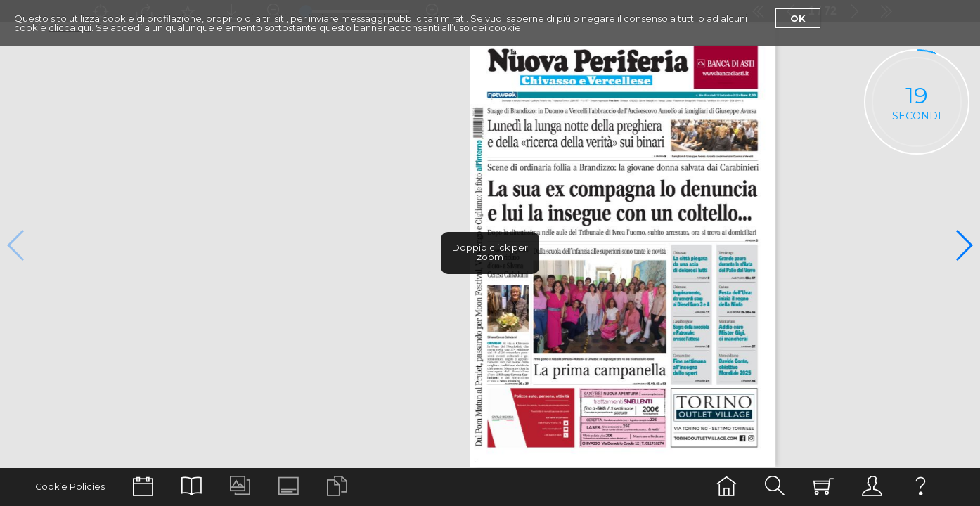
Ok (798, 18)
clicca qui (70, 27)
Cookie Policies (70, 487)
